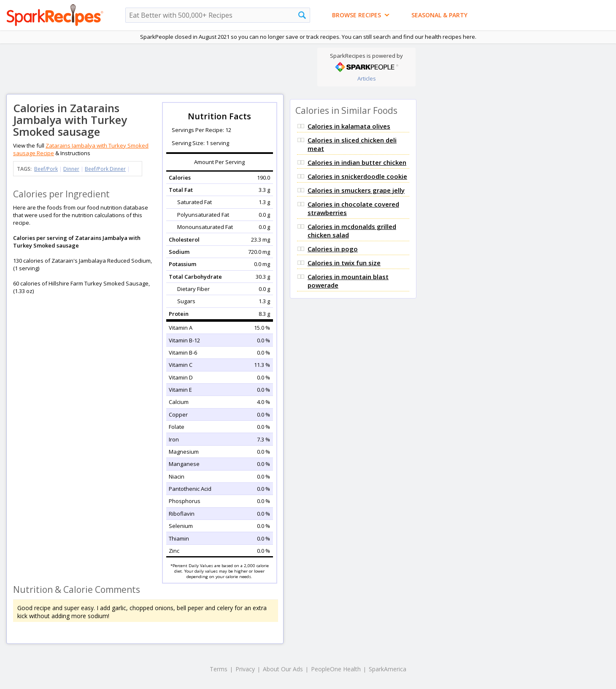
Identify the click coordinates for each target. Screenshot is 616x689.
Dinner (71, 169)
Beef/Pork (46, 169)
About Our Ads (283, 669)
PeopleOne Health (336, 669)
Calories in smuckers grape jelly (356, 190)
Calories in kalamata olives (349, 126)
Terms (219, 669)
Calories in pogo (333, 249)
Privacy (245, 669)
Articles (367, 78)
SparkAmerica (388, 669)
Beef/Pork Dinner (105, 169)
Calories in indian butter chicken (357, 162)
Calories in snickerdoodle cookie (357, 176)
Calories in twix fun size (344, 263)
